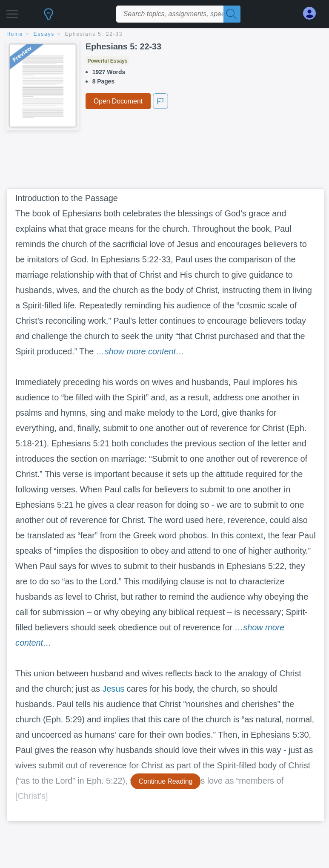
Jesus (113, 689)
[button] (12, 12)
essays (44, 34)
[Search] (232, 14)
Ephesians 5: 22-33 (94, 34)
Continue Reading (166, 781)
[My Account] (313, 13)
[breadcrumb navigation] (164, 35)
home (15, 34)
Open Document (118, 101)
